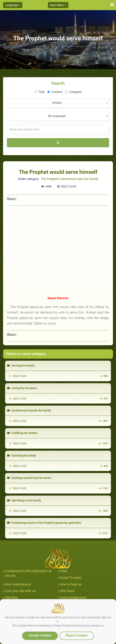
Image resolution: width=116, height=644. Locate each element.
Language (13, 5)
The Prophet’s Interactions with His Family (70, 179)
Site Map (11, 598)
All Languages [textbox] (57, 116)
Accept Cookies (40, 635)
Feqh (64, 571)
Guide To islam (71, 578)
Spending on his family (24, 500)
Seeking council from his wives (29, 478)
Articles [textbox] (57, 103)
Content (55, 92)
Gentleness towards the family (29, 410)
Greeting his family (22, 456)
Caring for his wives (22, 388)
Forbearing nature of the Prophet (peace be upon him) (44, 523)
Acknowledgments (73, 598)
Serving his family (21, 366)
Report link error (58, 298)
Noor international (18, 584)
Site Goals (67, 591)
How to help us (71, 584)
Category (74, 92)
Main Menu (58, 5)
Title (39, 92)
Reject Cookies (77, 635)
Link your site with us (20, 591)
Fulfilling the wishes (22, 433)
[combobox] (58, 103)
